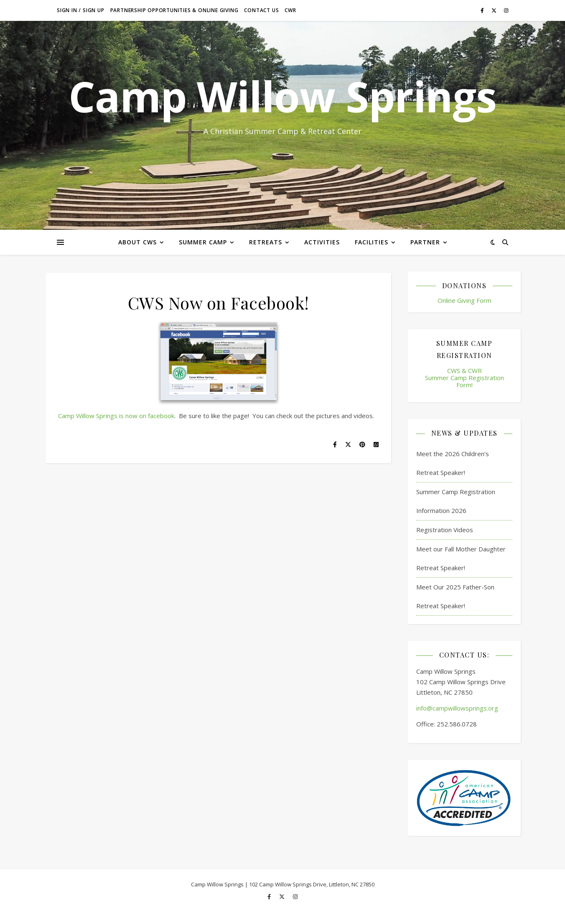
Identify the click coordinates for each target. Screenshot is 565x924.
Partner (425, 242)
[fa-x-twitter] (495, 10)
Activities (322, 242)
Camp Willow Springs (282, 96)
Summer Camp (203, 242)
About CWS (137, 242)
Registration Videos (445, 530)
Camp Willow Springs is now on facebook (116, 416)
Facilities (372, 242)
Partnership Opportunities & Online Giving (174, 10)
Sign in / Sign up (81, 10)
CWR (290, 10)
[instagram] (506, 10)
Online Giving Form (464, 300)
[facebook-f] (483, 10)
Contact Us (261, 10)
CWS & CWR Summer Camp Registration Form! (464, 378)
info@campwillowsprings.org (457, 708)
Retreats (266, 242)
